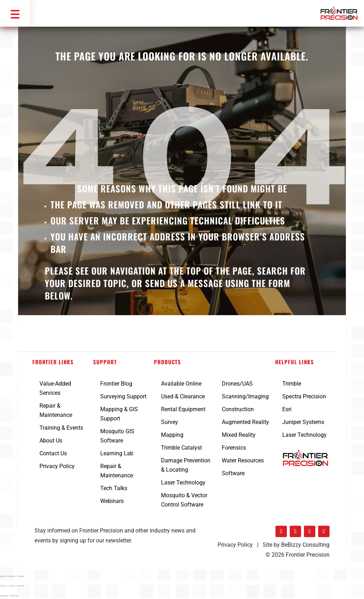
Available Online (181, 384)
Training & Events (61, 428)
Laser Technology (183, 483)
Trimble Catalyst (181, 448)
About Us (51, 441)
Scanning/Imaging (245, 396)
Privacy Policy (57, 466)
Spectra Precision (304, 396)
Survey (170, 422)
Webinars (112, 501)
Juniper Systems (303, 422)
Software (233, 473)
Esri (287, 409)
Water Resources (243, 460)
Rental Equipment (183, 409)
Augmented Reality (245, 422)
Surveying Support (123, 396)
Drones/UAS (237, 384)
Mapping (172, 435)
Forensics (234, 448)
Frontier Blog (116, 384)
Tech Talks (114, 488)
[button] (15, 13)
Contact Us (53, 453)
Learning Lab (117, 453)
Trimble (292, 384)
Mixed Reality (239, 435)
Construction (238, 409)
